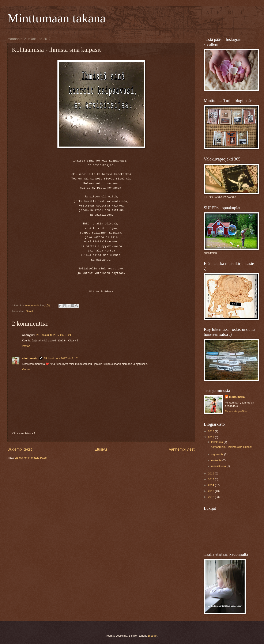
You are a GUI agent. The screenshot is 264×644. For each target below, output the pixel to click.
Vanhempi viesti (182, 449)
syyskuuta (218, 454)
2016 (211, 473)
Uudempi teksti (20, 449)
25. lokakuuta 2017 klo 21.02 (61, 358)
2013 (211, 491)
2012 (211, 497)
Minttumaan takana (56, 18)
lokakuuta (217, 442)
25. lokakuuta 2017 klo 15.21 (54, 335)
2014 (211, 485)
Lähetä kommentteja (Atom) (32, 458)
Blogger (153, 636)
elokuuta (217, 460)
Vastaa (26, 346)
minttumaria (30, 358)
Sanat (30, 311)
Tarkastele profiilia (236, 411)
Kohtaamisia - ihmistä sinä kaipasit (231, 447)
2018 (211, 431)
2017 (211, 437)
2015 (211, 479)
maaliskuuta (219, 466)
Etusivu (101, 449)
